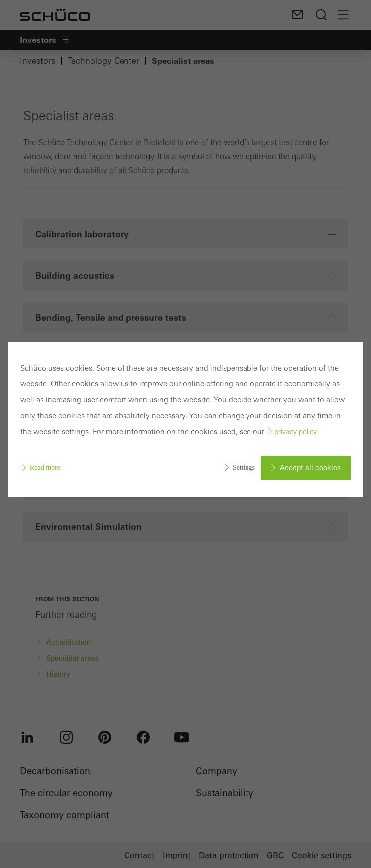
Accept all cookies (310, 468)
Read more (45, 467)
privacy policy (296, 432)
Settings (244, 467)
